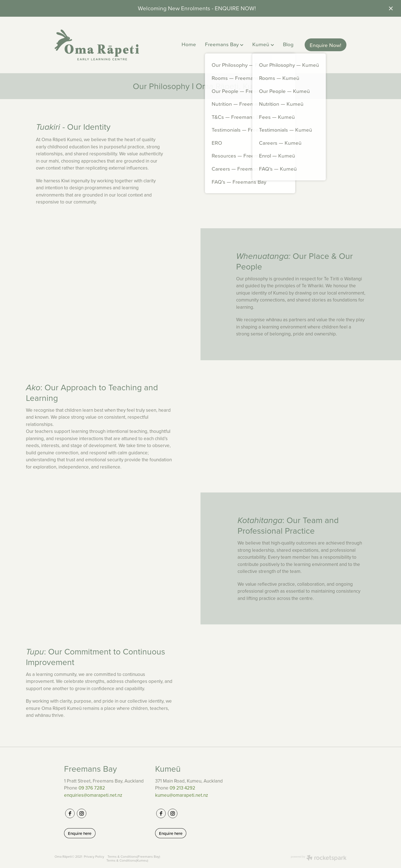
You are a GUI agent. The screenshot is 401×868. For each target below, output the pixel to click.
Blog (288, 44)
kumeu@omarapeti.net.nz (182, 795)
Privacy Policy (94, 856)
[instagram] (82, 813)
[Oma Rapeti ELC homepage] (113, 45)
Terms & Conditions (122, 856)
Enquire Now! (326, 45)
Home (189, 44)
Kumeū (263, 44)
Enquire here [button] (80, 833)
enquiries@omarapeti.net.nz (93, 795)
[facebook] (70, 813)
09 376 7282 (92, 788)
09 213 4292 (182, 788)
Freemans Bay (224, 44)
